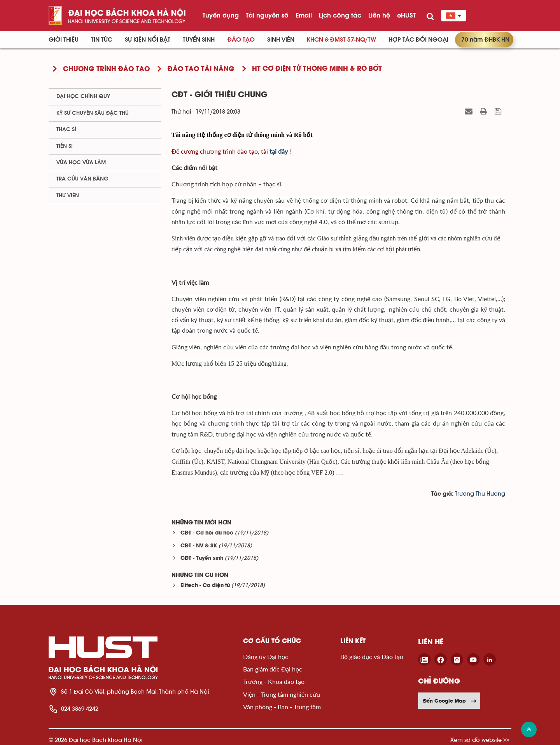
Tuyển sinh (199, 40)
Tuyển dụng (221, 15)
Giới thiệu (64, 40)
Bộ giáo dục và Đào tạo (372, 656)
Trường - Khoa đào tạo (274, 681)
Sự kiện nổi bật (148, 40)
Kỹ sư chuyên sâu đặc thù (93, 113)
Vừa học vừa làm (81, 163)
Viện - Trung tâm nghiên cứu (282, 694)
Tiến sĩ (65, 146)
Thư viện (68, 196)
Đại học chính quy (83, 96)
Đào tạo (241, 40)
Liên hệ (379, 15)
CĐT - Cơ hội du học (207, 533)
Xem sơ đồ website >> (480, 740)
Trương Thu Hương (480, 494)
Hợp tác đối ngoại (418, 40)
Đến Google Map (450, 701)
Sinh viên (281, 40)
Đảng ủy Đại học (266, 656)
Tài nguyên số (267, 15)
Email (304, 15)
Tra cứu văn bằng (82, 179)
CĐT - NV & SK (199, 546)
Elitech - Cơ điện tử (205, 586)
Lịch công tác (340, 15)
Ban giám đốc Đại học (273, 669)
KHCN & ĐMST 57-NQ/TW (341, 40)
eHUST (406, 15)
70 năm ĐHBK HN (485, 40)
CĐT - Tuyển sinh (202, 558)
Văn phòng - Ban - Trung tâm (282, 707)
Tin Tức (102, 40)
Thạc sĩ (66, 130)
